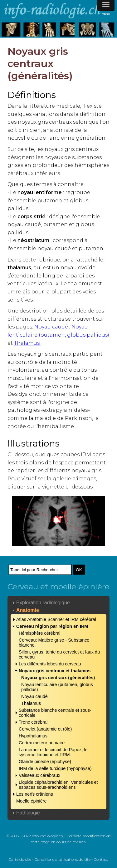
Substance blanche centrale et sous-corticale (55, 713)
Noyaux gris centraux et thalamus (55, 671)
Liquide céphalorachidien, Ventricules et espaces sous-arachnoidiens (58, 785)
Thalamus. (27, 343)
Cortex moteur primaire (42, 743)
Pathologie (28, 813)
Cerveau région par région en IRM (52, 626)
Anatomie (28, 610)
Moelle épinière (32, 801)
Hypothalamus (33, 736)
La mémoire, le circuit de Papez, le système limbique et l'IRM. (53, 752)
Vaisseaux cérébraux (39, 775)
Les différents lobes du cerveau (50, 664)
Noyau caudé (51, 327)
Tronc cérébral (33, 722)
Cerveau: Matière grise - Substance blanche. (54, 643)
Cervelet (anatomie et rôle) (45, 729)
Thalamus (31, 703)
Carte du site (20, 859)
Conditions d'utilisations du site (63, 859)
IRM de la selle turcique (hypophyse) (55, 768)
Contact (101, 859)
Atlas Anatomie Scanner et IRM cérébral (56, 619)
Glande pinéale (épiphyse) (45, 762)
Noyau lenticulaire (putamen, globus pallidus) (57, 687)
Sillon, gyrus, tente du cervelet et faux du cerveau (59, 654)
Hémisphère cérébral (40, 633)
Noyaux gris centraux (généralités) (58, 678)
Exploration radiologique (43, 603)
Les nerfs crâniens (35, 794)
